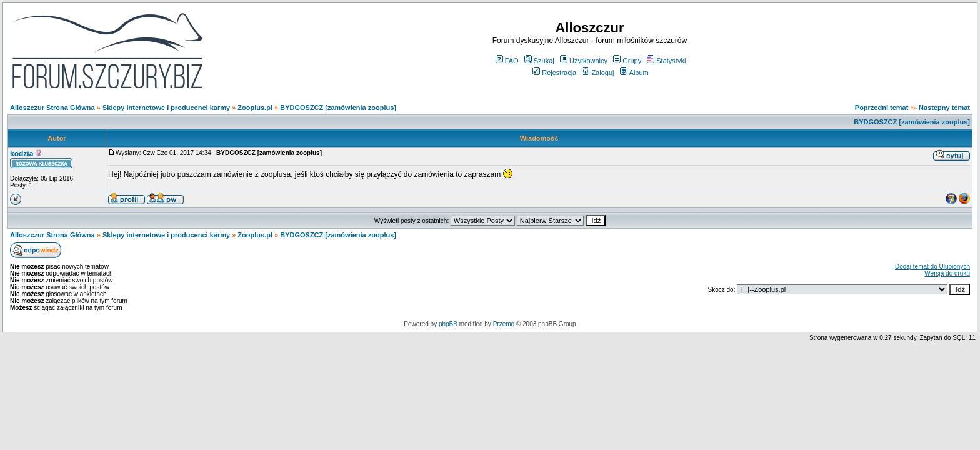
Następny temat (944, 107)
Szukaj (539, 61)
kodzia (22, 154)
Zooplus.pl (255, 107)
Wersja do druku (947, 273)
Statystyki (666, 61)
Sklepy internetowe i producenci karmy (166, 107)
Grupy (627, 61)
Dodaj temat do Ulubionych (932, 267)
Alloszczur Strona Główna (52, 107)
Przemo (504, 324)
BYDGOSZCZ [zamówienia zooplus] (338, 107)
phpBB (448, 324)
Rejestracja (554, 72)
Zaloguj (598, 72)
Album (634, 72)
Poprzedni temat (882, 107)
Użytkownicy (584, 61)
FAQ (507, 61)
